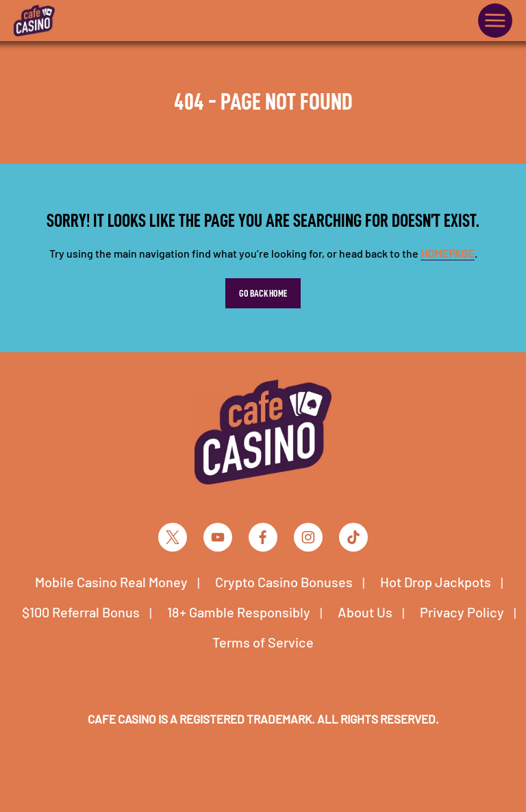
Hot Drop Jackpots (436, 582)
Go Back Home (263, 293)
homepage (448, 253)
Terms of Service (263, 642)
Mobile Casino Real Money (111, 582)
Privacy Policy (462, 612)
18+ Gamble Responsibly (239, 612)
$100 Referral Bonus (81, 612)
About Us (365, 612)
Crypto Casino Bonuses (284, 582)
